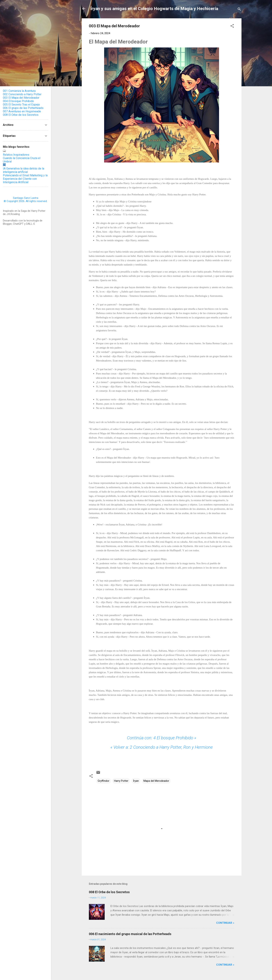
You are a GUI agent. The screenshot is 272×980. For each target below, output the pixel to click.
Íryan (136, 781)
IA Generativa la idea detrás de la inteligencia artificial (24, 170)
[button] (232, 27)
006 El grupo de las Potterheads (23, 108)
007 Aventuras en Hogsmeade (22, 111)
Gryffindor (104, 781)
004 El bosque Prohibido (18, 101)
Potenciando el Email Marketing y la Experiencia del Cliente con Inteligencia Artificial (25, 179)
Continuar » (225, 923)
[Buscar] (239, 10)
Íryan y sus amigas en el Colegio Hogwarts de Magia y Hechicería (154, 9)
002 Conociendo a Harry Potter (22, 94)
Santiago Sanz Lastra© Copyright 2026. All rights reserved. (26, 200)
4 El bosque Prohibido (162, 738)
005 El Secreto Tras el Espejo (21, 105)
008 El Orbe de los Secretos (109, 892)
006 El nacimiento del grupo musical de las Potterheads (130, 934)
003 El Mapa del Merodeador (21, 98)
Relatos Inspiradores (16, 155)
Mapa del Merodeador (156, 781)
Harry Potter (121, 781)
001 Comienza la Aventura (19, 91)
